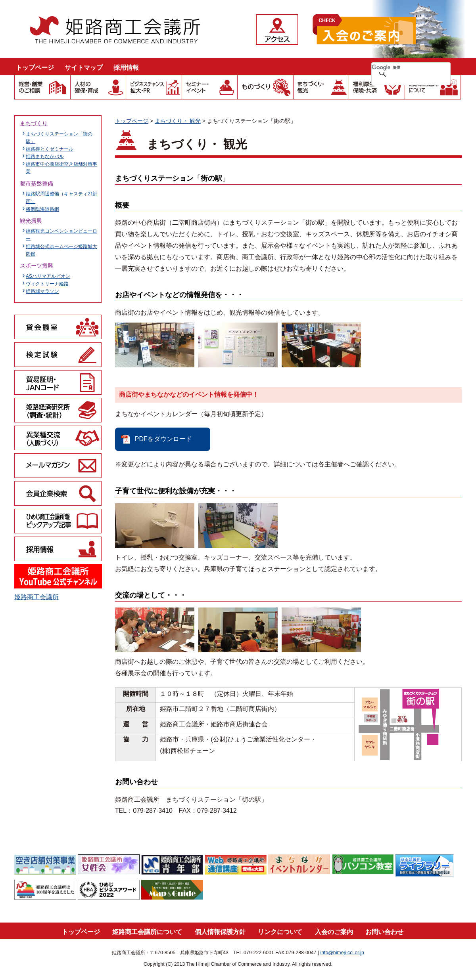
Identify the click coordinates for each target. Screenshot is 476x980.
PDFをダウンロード (163, 439)
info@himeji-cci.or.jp (342, 953)
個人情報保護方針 (220, 932)
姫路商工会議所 (36, 597)
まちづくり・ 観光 (178, 121)
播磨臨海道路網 (42, 209)
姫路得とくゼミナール (50, 149)
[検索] (401, 67)
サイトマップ (84, 68)
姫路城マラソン (42, 291)
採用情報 (126, 68)
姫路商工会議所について (147, 932)
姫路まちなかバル (45, 157)
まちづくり (34, 123)
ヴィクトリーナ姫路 (47, 284)
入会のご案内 (334, 932)
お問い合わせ (384, 932)
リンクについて (280, 932)
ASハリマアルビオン (48, 276)
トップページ (35, 68)
